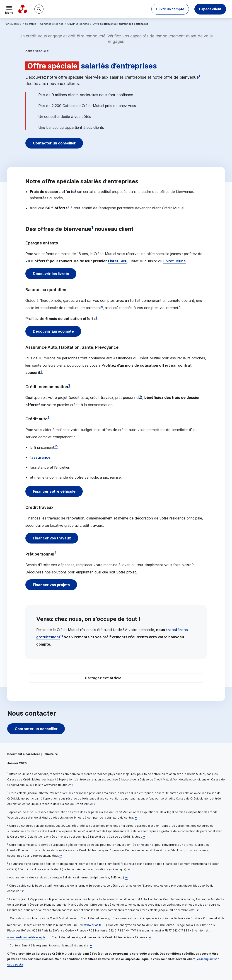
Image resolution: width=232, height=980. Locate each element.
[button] (170, 9)
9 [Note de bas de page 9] (41, 372)
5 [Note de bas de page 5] (48, 260)
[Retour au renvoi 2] (95, 804)
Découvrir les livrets (51, 274)
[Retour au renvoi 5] (60, 856)
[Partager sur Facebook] (144, 679)
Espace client (210, 9)
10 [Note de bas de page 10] (56, 446)
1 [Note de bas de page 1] (199, 76)
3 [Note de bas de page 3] (110, 191)
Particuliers (12, 24)
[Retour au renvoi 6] (129, 869)
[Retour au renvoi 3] (136, 818)
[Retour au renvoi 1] (73, 785)
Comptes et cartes (52, 24)
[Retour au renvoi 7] (126, 877)
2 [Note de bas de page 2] (75, 191)
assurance (41, 457)
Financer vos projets (52, 585)
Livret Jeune (175, 261)
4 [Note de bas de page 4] (68, 207)
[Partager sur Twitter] (133, 679)
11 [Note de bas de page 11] (62, 636)
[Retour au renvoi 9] (198, 910)
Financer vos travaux (52, 538)
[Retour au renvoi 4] (144, 837)
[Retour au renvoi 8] (23, 891)
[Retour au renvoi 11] (91, 945)
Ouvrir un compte (78, 24)
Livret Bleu (118, 261)
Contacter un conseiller (54, 143)
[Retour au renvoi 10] (150, 937)
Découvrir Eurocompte (54, 331)
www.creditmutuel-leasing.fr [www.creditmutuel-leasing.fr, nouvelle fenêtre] (26, 937)
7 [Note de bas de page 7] (179, 307)
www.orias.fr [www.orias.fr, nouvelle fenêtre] (93, 925)
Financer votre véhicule (54, 491)
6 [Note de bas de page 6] (102, 307)
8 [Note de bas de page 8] (97, 318)
